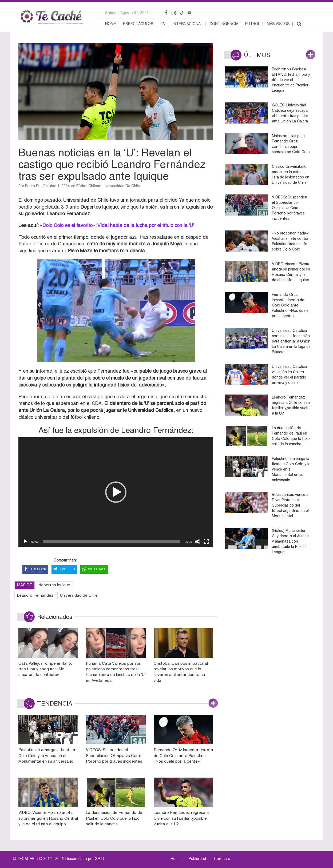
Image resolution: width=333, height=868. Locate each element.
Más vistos (278, 24)
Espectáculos (138, 24)
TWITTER (64, 569)
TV (163, 24)
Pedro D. (32, 186)
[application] (116, 492)
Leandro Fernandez (35, 595)
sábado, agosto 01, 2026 (127, 13)
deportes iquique (54, 585)
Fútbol (253, 24)
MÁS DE (25, 585)
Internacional (187, 24)
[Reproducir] (25, 541)
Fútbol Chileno (89, 186)
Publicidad (197, 859)
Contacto (222, 859)
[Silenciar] (198, 541)
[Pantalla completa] (206, 541)
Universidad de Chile (122, 186)
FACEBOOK (35, 569)
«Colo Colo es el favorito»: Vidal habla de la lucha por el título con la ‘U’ (117, 225)
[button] (116, 492)
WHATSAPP (94, 569)
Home (111, 24)
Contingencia (224, 24)
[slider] (112, 541)
